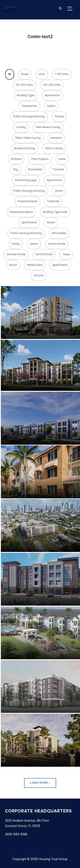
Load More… (40, 783)
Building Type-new (55, 212)
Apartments (52, 95)
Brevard (16, 159)
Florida (59, 116)
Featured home (28, 201)
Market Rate (35, 265)
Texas (66, 254)
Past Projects (40, 159)
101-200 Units (25, 85)
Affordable (59, 233)
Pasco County (54, 148)
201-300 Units (52, 85)
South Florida (57, 244)
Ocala (25, 74)
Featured (53, 201)
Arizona (39, 275)
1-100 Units (62, 74)
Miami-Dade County (28, 138)
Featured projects (21, 212)
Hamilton (56, 138)
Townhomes (29, 106)
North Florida (44, 254)
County (21, 127)
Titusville (58, 169)
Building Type (26, 95)
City (15, 169)
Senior (51, 106)
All (10, 74)
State (62, 159)
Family (16, 244)
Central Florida (16, 254)
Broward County (25, 148)
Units (42, 74)
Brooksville (35, 169)
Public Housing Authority (29, 116)
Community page (26, 180)
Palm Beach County (48, 127)
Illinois (13, 265)
